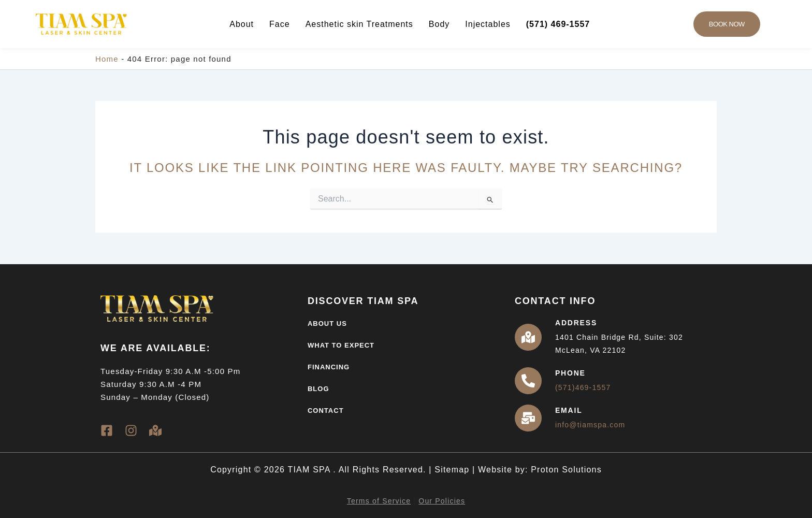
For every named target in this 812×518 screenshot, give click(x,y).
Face (280, 24)
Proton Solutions (566, 470)
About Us (327, 323)
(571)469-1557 (583, 387)
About (242, 24)
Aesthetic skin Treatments (359, 24)
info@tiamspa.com (590, 425)
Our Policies (442, 501)
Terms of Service (379, 501)
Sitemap (452, 470)
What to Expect (341, 345)
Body (439, 24)
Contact (326, 411)
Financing (329, 367)
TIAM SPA (310, 470)
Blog (318, 389)
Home (107, 59)
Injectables (488, 24)
